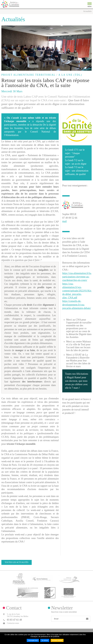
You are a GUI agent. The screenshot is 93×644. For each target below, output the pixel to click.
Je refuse (45, 640)
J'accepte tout (33, 640)
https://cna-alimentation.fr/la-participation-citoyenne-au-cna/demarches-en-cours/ (77, 277)
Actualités (87, 11)
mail (64, 221)
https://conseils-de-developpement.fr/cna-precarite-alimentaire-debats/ (77, 305)
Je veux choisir (57, 640)
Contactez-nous (13, 623)
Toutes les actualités (17, 562)
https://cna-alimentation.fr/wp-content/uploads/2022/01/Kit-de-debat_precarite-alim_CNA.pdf (77, 291)
